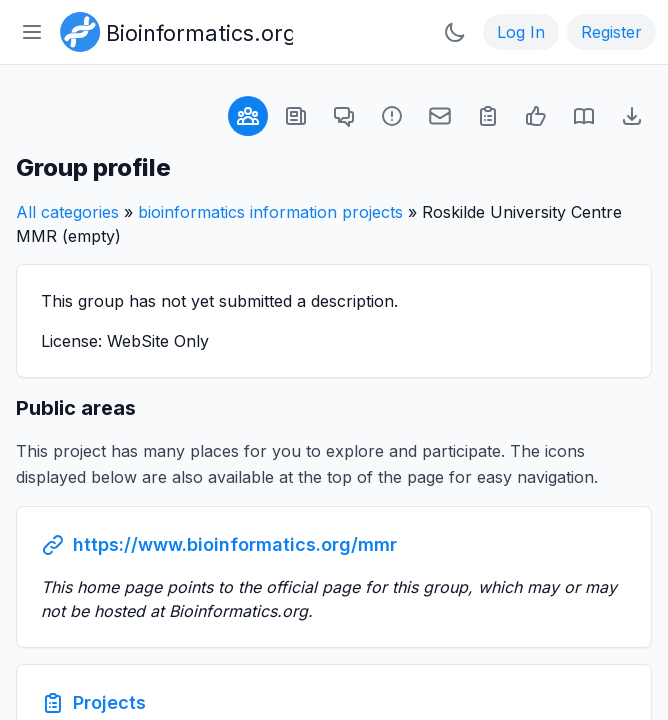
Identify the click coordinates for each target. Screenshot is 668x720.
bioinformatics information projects (270, 212)
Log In (521, 32)
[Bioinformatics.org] (172, 30)
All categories (67, 212)
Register (611, 32)
